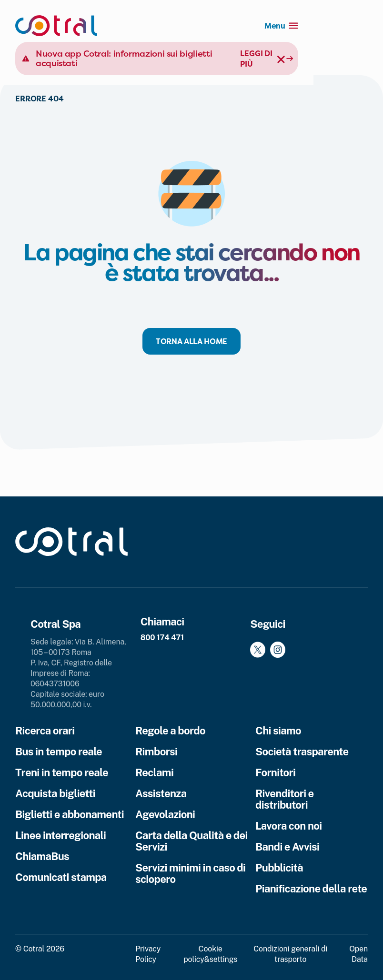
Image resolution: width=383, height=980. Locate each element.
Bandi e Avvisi (287, 847)
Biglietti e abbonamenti (70, 814)
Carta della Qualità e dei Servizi (191, 841)
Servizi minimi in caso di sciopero (190, 873)
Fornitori (275, 772)
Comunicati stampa (61, 877)
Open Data (358, 954)
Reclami (154, 772)
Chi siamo (278, 731)
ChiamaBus (42, 856)
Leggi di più (312, 53)
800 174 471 (162, 638)
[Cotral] (56, 26)
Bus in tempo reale (59, 752)
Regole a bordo (170, 731)
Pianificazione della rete (311, 889)
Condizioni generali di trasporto (290, 954)
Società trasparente (302, 752)
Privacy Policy (148, 954)
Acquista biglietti (55, 793)
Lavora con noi (288, 826)
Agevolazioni (165, 814)
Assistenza (161, 793)
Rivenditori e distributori (285, 799)
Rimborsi (156, 752)
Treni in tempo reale (62, 772)
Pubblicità (279, 868)
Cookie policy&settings (210, 954)
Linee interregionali (60, 835)
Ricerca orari (45, 731)
